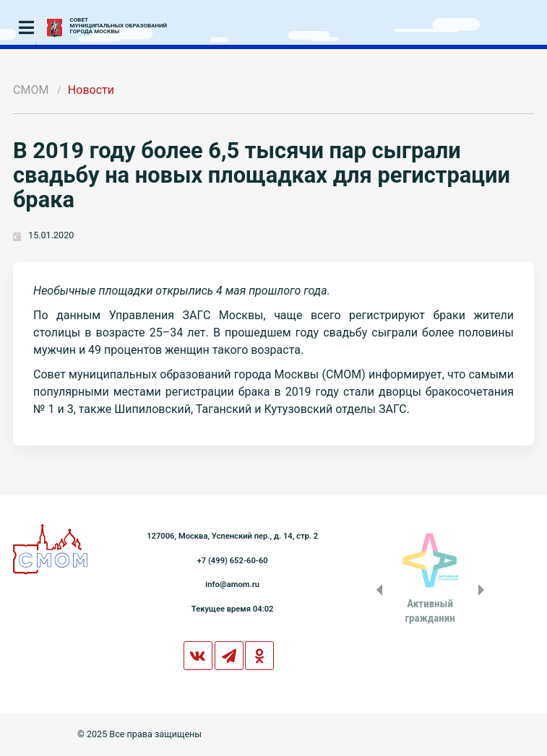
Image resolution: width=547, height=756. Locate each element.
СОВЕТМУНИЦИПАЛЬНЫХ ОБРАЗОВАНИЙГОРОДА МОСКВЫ (119, 26)
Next (484, 590)
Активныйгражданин (430, 611)
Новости (91, 90)
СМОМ (31, 90)
